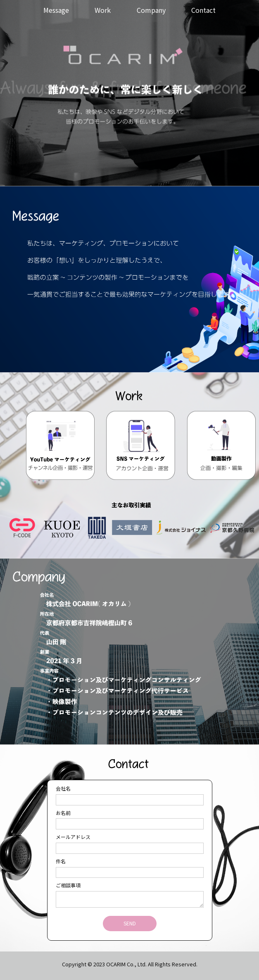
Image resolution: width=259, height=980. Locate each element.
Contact (203, 10)
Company (151, 10)
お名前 (63, 813)
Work (103, 10)
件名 (61, 861)
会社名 (63, 788)
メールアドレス (73, 837)
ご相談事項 (68, 885)
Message (56, 10)
